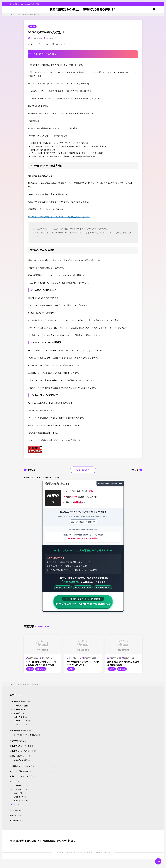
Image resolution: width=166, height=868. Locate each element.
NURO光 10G (20, 713)
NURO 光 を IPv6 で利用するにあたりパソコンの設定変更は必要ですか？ (59, 217)
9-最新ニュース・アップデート (24, 776)
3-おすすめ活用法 (18, 741)
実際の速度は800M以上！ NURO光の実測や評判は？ (83, 9)
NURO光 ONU (20, 717)
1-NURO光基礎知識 (20, 701)
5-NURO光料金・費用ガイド (23, 751)
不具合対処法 (20, 793)
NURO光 (32, 26)
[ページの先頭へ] (158, 861)
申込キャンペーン (21, 801)
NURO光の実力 (21, 786)
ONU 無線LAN (20, 789)
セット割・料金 (21, 724)
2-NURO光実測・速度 (21, 730)
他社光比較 (16, 820)
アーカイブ (16, 815)
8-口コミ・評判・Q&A (20, 771)
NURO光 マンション (23, 721)
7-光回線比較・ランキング (23, 766)
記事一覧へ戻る (83, 470)
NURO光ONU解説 (22, 760)
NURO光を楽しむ (18, 810)
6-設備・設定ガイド (20, 756)
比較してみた (20, 797)
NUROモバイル (21, 709)
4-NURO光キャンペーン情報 (23, 746)
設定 (17, 804)
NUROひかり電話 (22, 706)
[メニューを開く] (154, 9)
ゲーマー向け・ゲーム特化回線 (27, 735)
